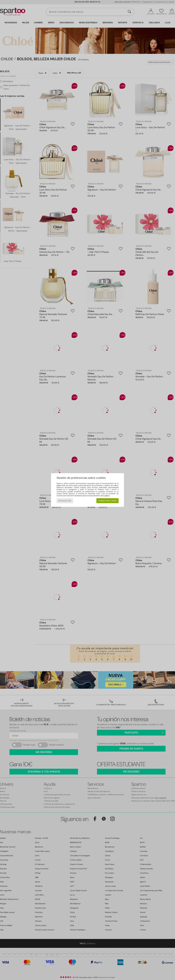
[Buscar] (129, 12)
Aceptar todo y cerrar (107, 501)
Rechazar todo (65, 501)
